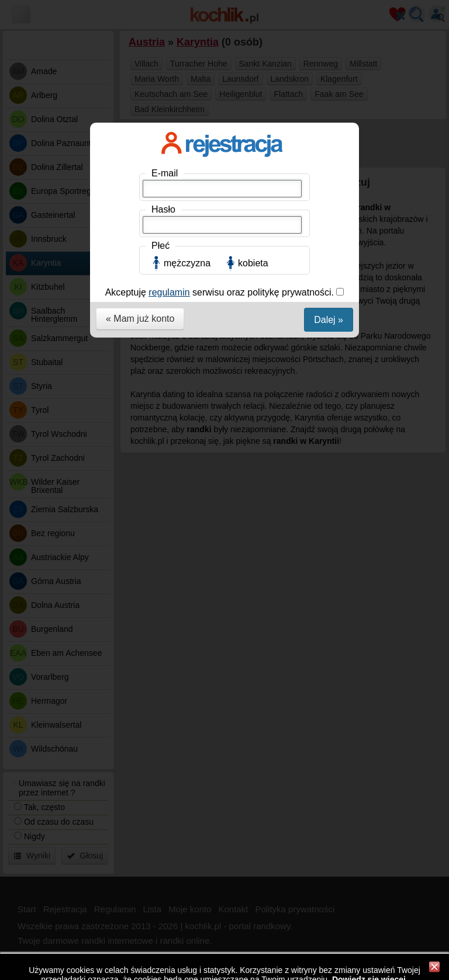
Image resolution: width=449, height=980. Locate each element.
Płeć (160, 246)
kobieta (253, 263)
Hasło (163, 209)
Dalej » (329, 320)
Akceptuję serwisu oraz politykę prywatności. (221, 292)
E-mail (165, 173)
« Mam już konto (140, 319)
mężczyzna (187, 263)
